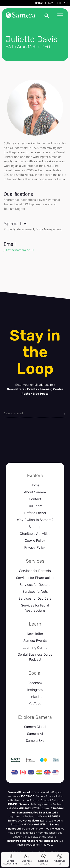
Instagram (35, 690)
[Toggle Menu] (60, 16)
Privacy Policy (35, 547)
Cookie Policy (35, 541)
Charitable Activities (35, 534)
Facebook (35, 683)
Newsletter (35, 634)
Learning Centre (35, 648)
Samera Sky (35, 741)
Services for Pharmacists (35, 578)
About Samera (35, 492)
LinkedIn (35, 697)
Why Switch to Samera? (35, 520)
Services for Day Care (35, 598)
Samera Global (35, 727)
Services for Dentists (35, 571)
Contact (35, 499)
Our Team (35, 506)
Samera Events (35, 641)
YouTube (35, 704)
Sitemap (35, 527)
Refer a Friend (35, 513)
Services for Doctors (35, 585)
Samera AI (35, 734)
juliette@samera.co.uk (19, 250)
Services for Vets (35, 592)
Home (35, 485)
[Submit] (64, 414)
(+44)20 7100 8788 (57, 3)
